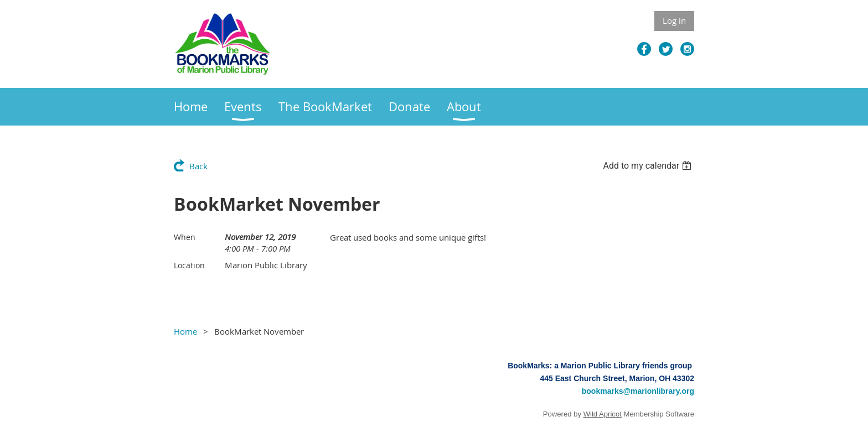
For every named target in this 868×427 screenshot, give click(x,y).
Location (189, 265)
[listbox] (649, 166)
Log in (674, 20)
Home (185, 331)
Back (198, 166)
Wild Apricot (603, 414)
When (185, 237)
